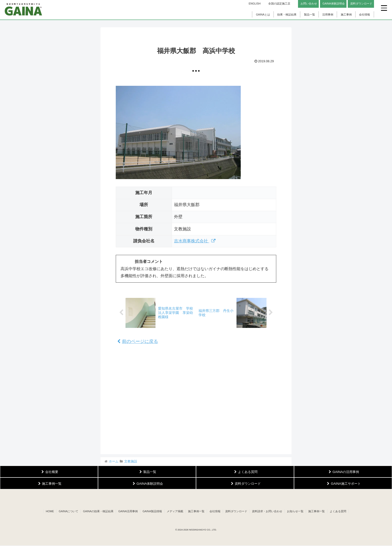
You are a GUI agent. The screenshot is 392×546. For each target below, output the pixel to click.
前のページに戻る (138, 341)
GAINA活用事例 (127, 511)
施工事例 (346, 15)
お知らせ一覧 (297, 511)
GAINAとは (263, 15)
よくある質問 (340, 511)
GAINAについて (66, 511)
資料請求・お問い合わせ (268, 511)
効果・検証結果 (287, 15)
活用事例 (328, 15)
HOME (47, 511)
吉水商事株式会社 (195, 241)
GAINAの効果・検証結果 (96, 511)
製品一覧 (309, 15)
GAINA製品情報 (151, 511)
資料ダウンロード (237, 511)
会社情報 (364, 15)
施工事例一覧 (196, 511)
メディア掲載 (174, 511)
